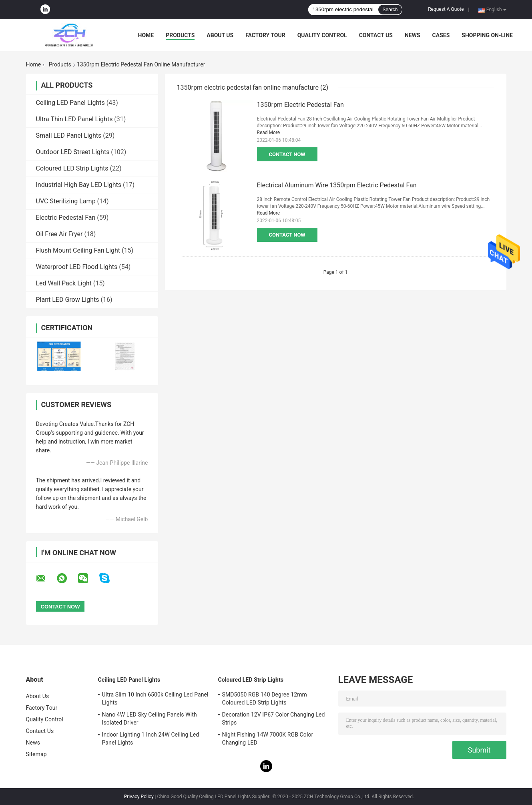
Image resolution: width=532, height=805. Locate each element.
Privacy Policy (139, 797)
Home (146, 35)
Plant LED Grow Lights (68, 300)
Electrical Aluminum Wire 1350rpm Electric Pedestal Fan (337, 185)
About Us (220, 35)
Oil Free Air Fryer (59, 234)
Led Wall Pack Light (64, 283)
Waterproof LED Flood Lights (77, 267)
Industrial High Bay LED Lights (79, 185)
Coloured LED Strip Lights (72, 168)
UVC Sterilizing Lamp (66, 201)
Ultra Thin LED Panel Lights (74, 119)
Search (390, 10)
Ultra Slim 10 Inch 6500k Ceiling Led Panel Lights (155, 699)
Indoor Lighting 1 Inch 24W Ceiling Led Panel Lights (151, 739)
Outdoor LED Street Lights (73, 152)
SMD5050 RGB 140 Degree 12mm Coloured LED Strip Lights (265, 699)
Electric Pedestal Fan (66, 218)
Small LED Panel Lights (69, 136)
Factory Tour (265, 35)
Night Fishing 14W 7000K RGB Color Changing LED (268, 739)
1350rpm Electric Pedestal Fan (300, 105)
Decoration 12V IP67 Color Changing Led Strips (274, 719)
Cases (441, 35)
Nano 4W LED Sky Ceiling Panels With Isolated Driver (150, 719)
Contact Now (287, 154)
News (413, 35)
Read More (269, 132)
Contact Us (376, 35)
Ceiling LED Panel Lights (70, 103)
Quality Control (322, 35)
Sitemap (36, 754)
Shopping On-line (487, 35)
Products (180, 35)
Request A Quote (446, 9)
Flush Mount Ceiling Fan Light (78, 250)
